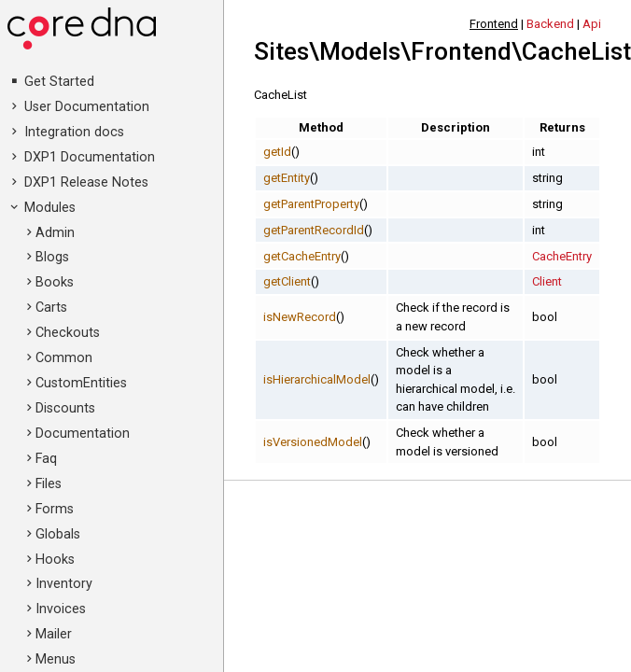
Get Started (59, 82)
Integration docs (74, 132)
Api (592, 24)
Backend (550, 24)
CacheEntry (562, 256)
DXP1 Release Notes (86, 182)
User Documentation (87, 107)
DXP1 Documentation (90, 157)
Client (547, 281)
